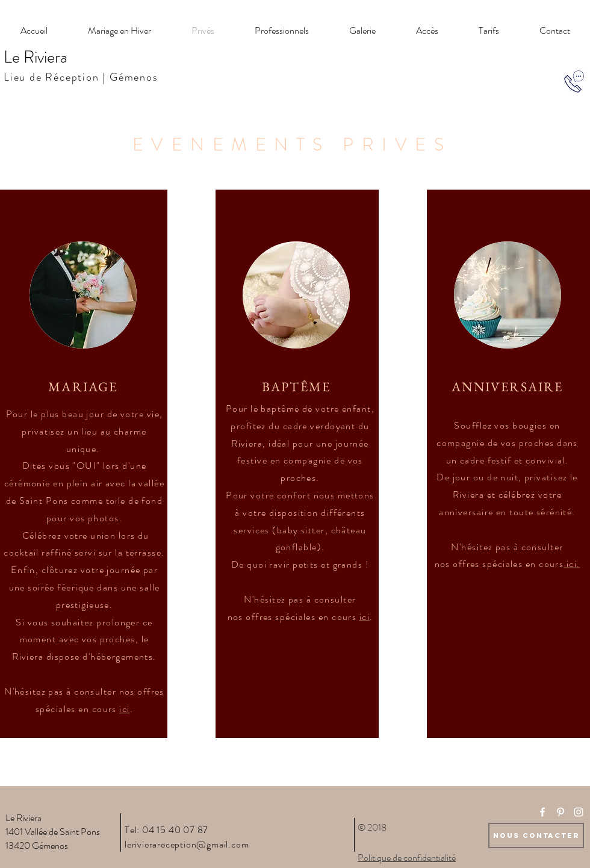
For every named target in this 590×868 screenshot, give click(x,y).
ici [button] (124, 709)
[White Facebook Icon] (542, 812)
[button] (572, 564)
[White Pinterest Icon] (560, 812)
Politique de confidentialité (407, 857)
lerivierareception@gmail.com (187, 844)
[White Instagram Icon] (579, 812)
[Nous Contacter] (536, 835)
